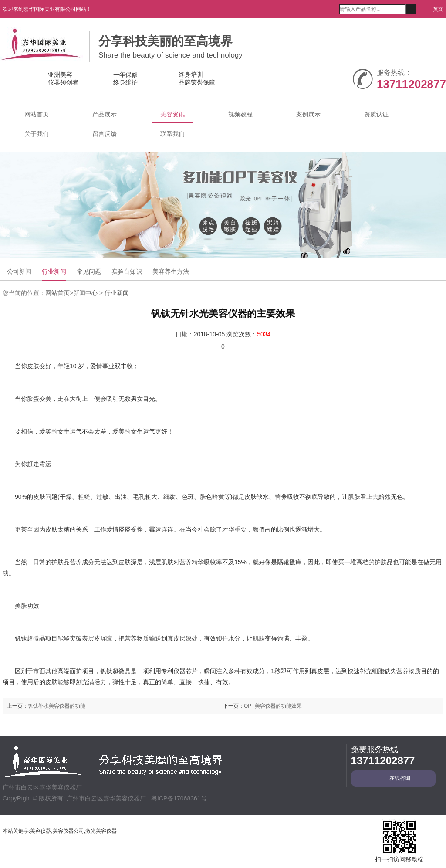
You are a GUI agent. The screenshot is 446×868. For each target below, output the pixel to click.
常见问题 (89, 271)
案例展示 (308, 114)
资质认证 (376, 114)
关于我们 (37, 134)
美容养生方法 (171, 271)
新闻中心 (85, 293)
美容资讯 (172, 114)
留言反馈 (105, 134)
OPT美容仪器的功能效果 (273, 706)
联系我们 (172, 134)
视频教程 (240, 114)
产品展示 (105, 114)
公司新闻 (19, 271)
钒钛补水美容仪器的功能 (57, 706)
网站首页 (37, 114)
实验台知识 (127, 271)
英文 (436, 9)
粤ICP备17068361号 (179, 798)
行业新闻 (54, 271)
